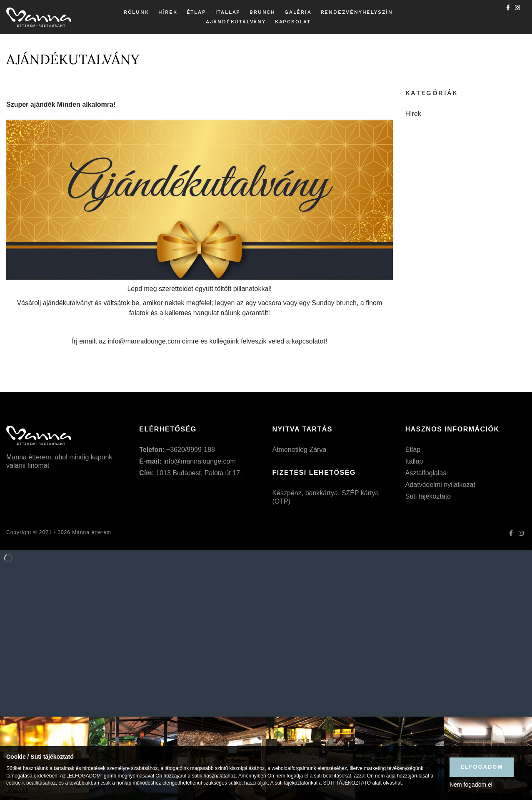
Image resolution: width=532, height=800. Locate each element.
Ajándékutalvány (236, 22)
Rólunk (136, 12)
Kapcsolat (293, 22)
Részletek (17, 790)
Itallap (228, 12)
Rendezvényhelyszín (357, 12)
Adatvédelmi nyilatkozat (440, 485)
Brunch (262, 12)
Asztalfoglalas (426, 473)
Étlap (196, 12)
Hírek (168, 12)
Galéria (298, 12)
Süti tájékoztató (428, 496)
